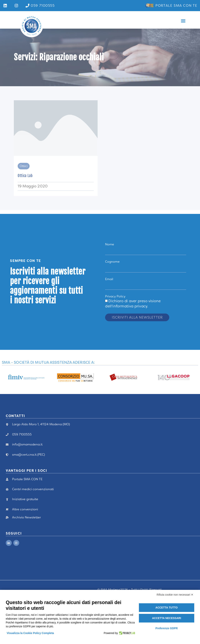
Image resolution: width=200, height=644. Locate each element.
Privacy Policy (115, 296)
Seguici (14, 533)
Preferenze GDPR (167, 628)
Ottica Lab (25, 176)
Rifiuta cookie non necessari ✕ (175, 595)
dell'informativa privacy (126, 306)
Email (109, 279)
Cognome (112, 262)
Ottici (24, 166)
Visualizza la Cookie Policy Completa (30, 633)
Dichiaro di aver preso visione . (133, 304)
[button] (183, 21)
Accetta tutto (167, 608)
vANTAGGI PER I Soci (26, 471)
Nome (110, 244)
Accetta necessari (166, 618)
